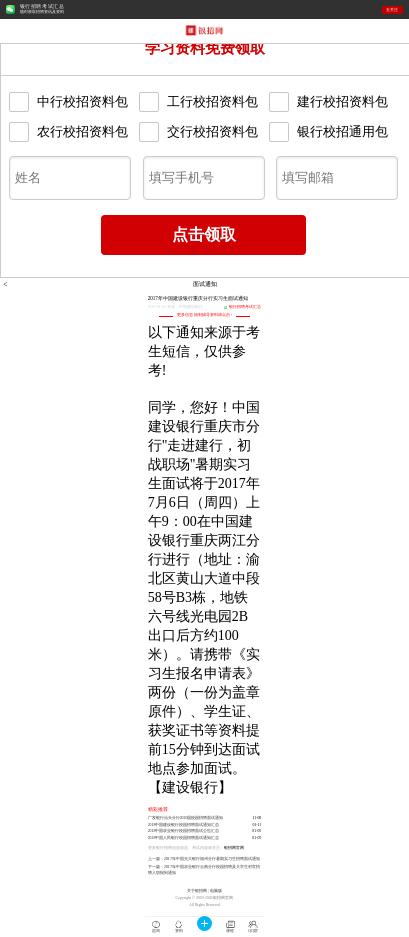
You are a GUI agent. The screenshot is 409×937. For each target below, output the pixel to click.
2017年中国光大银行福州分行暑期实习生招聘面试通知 (212, 858)
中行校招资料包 (68, 102)
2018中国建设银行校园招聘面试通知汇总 (184, 825)
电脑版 (216, 891)
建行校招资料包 (328, 102)
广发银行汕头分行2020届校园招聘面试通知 (186, 818)
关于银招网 (197, 891)
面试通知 (205, 284)
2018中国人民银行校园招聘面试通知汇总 (184, 838)
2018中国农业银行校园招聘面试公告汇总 (184, 831)
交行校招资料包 (198, 132)
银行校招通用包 (328, 132)
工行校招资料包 (198, 102)
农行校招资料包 (68, 132)
